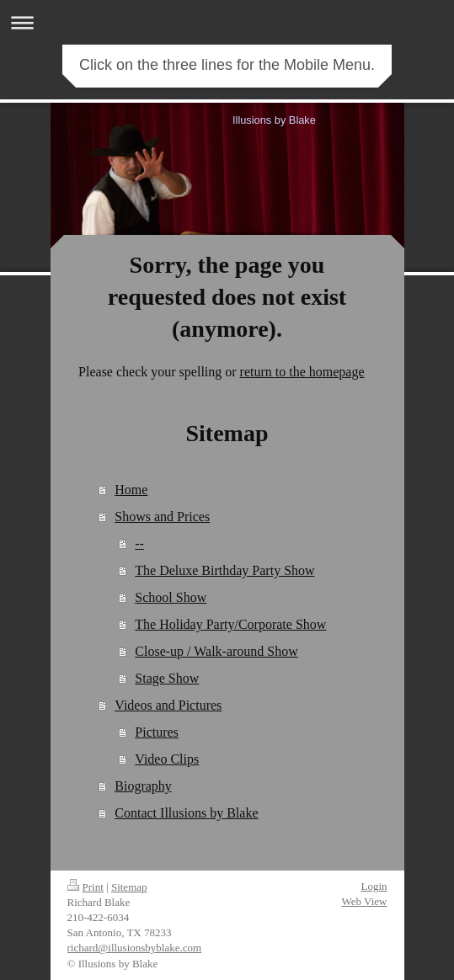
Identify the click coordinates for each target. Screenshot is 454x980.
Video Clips (167, 759)
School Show (171, 597)
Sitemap (129, 887)
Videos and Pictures (168, 705)
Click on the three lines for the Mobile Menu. (227, 65)
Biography (143, 786)
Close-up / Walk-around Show (216, 651)
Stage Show (167, 678)
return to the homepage (302, 372)
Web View (365, 901)
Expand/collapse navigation (227, 22)
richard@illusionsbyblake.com (135, 948)
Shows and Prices (162, 517)
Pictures (157, 732)
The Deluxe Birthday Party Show (224, 570)
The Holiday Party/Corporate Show (230, 624)
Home (131, 490)
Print (85, 887)
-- (139, 543)
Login (374, 886)
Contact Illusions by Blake (186, 813)
